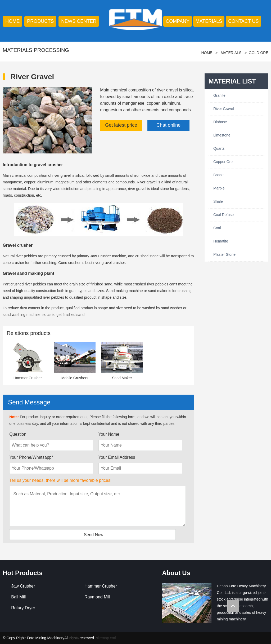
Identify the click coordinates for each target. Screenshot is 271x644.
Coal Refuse (223, 215)
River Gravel (224, 109)
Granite (219, 95)
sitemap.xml (106, 638)
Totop (233, 606)
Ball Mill (18, 597)
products (40, 21)
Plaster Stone (224, 254)
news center (79, 21)
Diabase (220, 122)
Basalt (218, 175)
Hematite (221, 241)
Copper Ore (223, 162)
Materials (209, 21)
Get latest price (121, 125)
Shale (218, 201)
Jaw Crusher (23, 586)
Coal (217, 228)
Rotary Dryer (23, 608)
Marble (219, 188)
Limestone (222, 135)
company (178, 21)
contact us (243, 21)
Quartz (219, 148)
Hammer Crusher (101, 586)
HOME (12, 21)
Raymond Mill (97, 597)
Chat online (168, 125)
